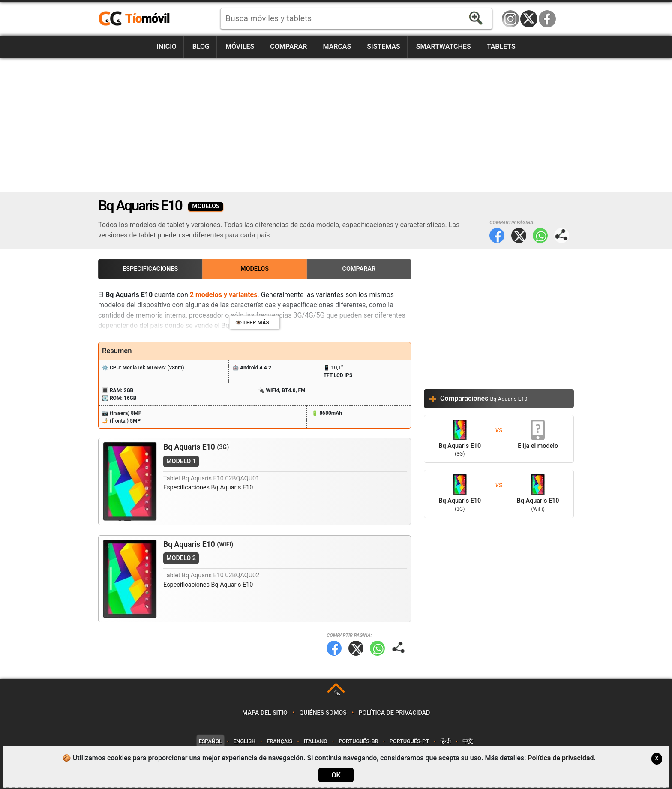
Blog (201, 46)
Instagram (510, 19)
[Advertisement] (336, 125)
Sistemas (384, 46)
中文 (468, 741)
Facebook (547, 19)
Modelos (255, 269)
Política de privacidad (394, 713)
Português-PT (409, 741)
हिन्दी (445, 741)
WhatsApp (540, 235)
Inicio (166, 46)
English (244, 741)
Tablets (501, 46)
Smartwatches (444, 46)
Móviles (240, 46)
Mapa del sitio (265, 713)
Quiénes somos (323, 713)
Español (210, 741)
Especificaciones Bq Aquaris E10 (208, 487)
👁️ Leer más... (255, 322)
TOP (337, 693)
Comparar (288, 46)
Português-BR (358, 741)
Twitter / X (529, 19)
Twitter (519, 235)
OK (336, 775)
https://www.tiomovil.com (147, 19)
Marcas (337, 46)
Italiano (316, 741)
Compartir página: (562, 235)
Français (279, 741)
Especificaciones (150, 269)
